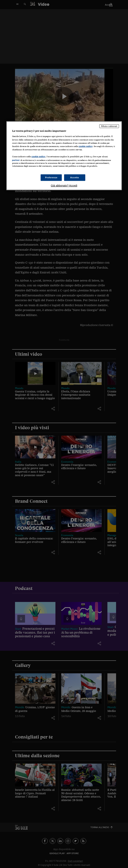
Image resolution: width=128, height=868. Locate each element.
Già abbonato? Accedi (64, 186)
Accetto (75, 177)
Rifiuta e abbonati (109, 126)
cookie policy (86, 146)
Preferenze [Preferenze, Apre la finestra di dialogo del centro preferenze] (51, 177)
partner (16, 160)
